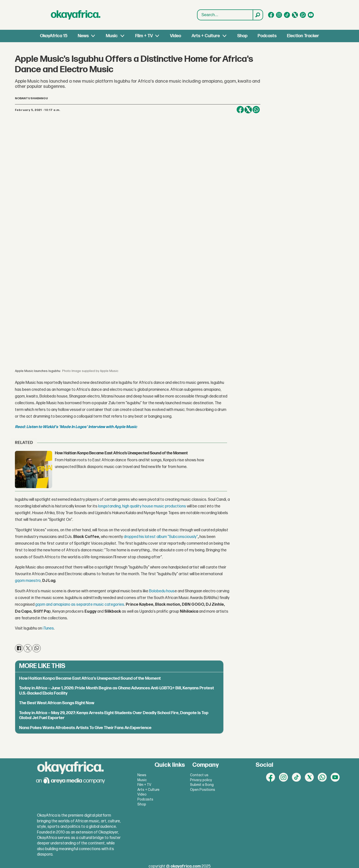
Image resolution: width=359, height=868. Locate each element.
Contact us (199, 775)
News (83, 36)
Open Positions (203, 790)
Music (112, 36)
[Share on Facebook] (240, 110)
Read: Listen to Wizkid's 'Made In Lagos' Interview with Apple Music (76, 427)
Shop (242, 36)
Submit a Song (202, 785)
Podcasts (267, 36)
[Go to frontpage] (76, 15)
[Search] (258, 15)
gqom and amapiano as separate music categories (80, 605)
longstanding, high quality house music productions (142, 506)
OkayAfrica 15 (54, 36)
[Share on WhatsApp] (256, 110)
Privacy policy (201, 780)
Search (197, 15)
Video (176, 36)
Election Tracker (303, 36)
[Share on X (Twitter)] (248, 110)
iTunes (48, 628)
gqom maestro (28, 581)
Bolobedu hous (162, 591)
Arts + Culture (206, 36)
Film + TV (144, 36)
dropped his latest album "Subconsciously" (161, 537)
